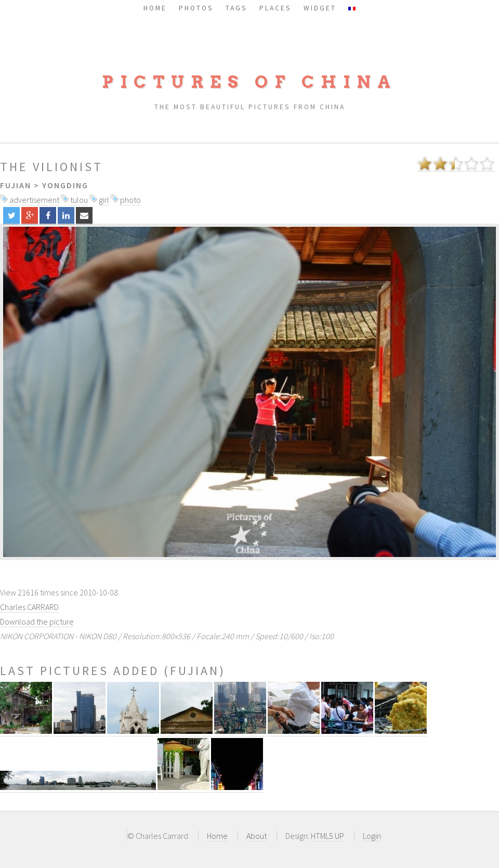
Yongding (65, 185)
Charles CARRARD (29, 607)
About (257, 836)
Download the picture (37, 621)
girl (104, 200)
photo (130, 200)
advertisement (34, 200)
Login (372, 836)
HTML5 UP (327, 836)
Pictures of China (249, 82)
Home (217, 836)
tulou (79, 200)
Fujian (16, 185)
